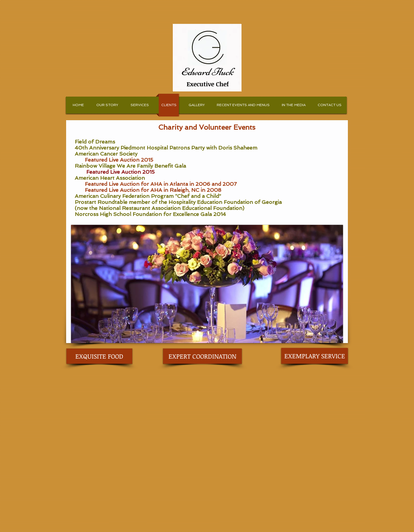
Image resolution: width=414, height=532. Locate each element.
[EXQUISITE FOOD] (99, 356)
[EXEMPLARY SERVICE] (315, 356)
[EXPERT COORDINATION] (202, 356)
